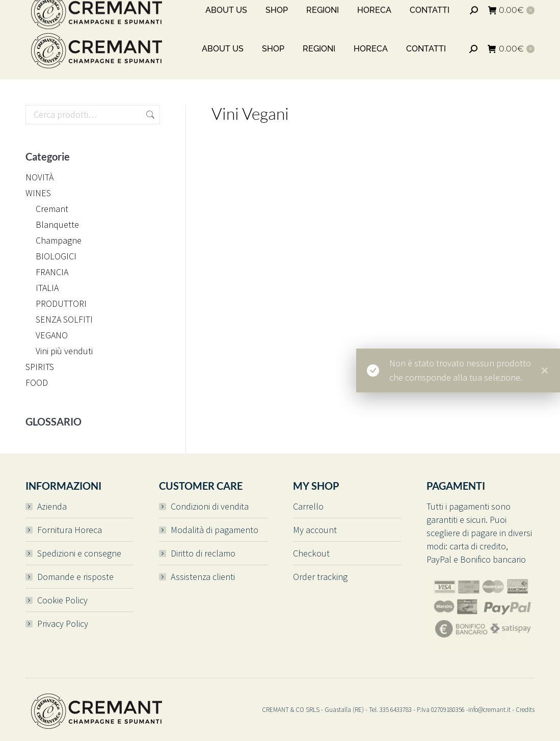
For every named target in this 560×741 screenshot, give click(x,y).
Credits (525, 710)
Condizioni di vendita (210, 506)
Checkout (311, 553)
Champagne (59, 240)
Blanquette (57, 224)
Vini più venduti (64, 351)
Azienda (52, 506)
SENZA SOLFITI (64, 319)
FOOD (37, 382)
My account (315, 530)
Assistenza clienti (203, 577)
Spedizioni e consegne (79, 553)
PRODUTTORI (61, 303)
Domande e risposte (75, 577)
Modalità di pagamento (215, 530)
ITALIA (47, 288)
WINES (38, 193)
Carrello (308, 506)
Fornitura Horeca (70, 530)
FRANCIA (52, 272)
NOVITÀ (39, 177)
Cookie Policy (62, 600)
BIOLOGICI (56, 256)
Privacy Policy (63, 624)
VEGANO (52, 335)
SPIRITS (40, 367)
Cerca (149, 115)
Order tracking (320, 577)
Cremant (52, 209)
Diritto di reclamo (203, 553)
